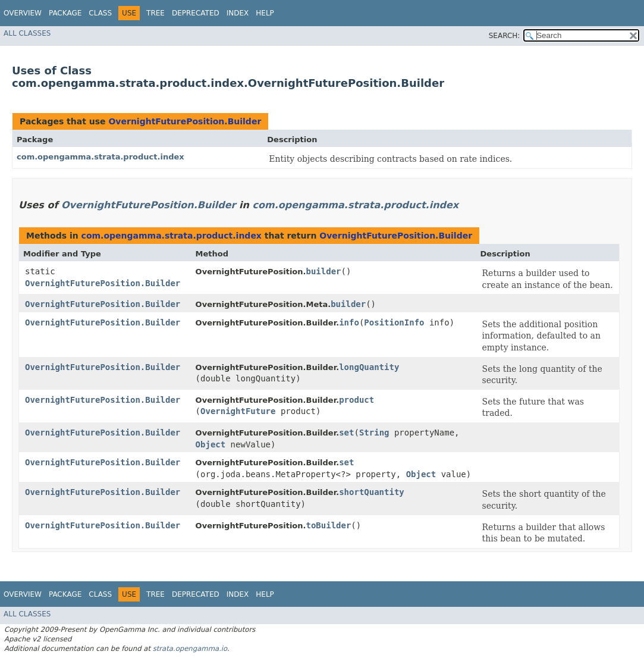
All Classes (27, 33)
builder (323, 271)
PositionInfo (394, 322)
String (374, 433)
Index (238, 13)
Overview (23, 13)
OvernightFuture (238, 411)
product (356, 400)
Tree (155, 13)
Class (100, 13)
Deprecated (196, 13)
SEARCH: (505, 36)
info (349, 322)
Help (265, 13)
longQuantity (369, 367)
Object (211, 444)
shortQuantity (372, 492)
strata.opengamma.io (190, 649)
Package (65, 13)
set (346, 433)
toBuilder (328, 525)
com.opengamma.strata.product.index (100, 157)
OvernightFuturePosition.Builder (185, 121)
